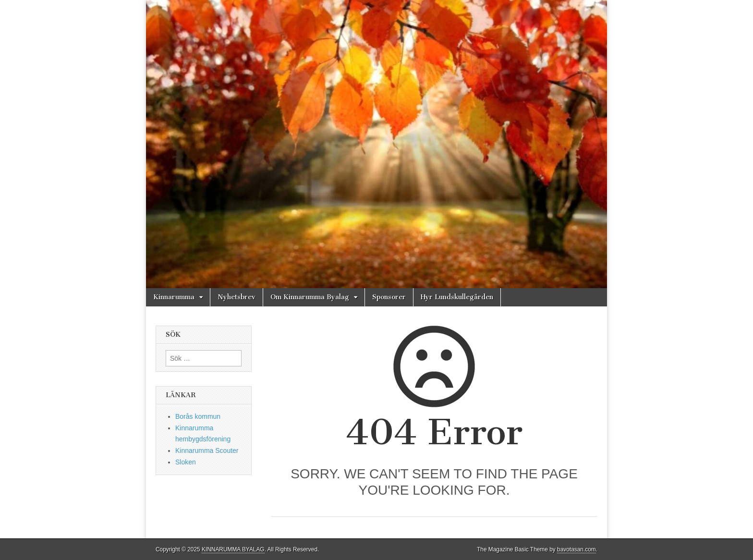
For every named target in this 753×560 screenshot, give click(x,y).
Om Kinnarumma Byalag (310, 297)
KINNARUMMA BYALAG (233, 549)
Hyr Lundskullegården (457, 297)
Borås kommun (198, 416)
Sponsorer (389, 297)
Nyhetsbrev (237, 297)
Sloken (186, 462)
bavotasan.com (577, 549)
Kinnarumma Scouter (207, 450)
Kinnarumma (174, 297)
